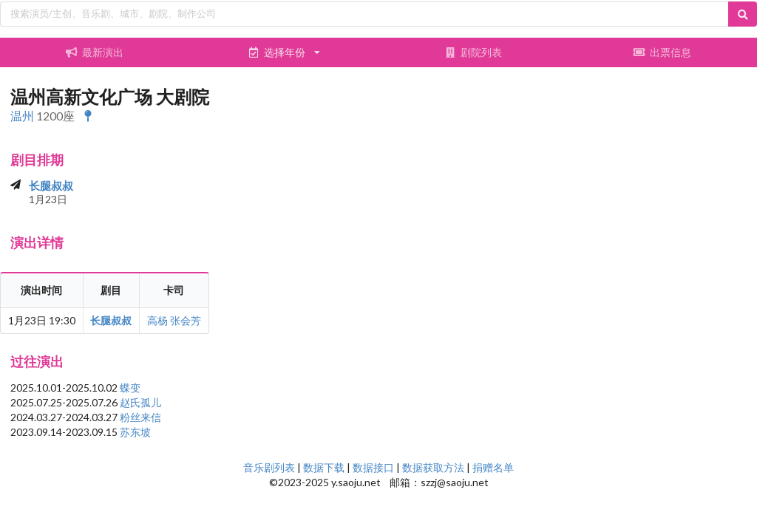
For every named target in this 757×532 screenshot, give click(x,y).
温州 (22, 116)
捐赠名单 (493, 467)
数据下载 (324, 467)
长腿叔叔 (51, 185)
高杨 (157, 320)
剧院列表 (473, 52)
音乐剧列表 (269, 467)
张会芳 (186, 320)
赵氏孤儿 (140, 402)
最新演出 (95, 52)
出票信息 (662, 52)
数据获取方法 (433, 467)
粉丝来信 (140, 417)
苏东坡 (135, 432)
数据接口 (373, 467)
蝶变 (130, 388)
